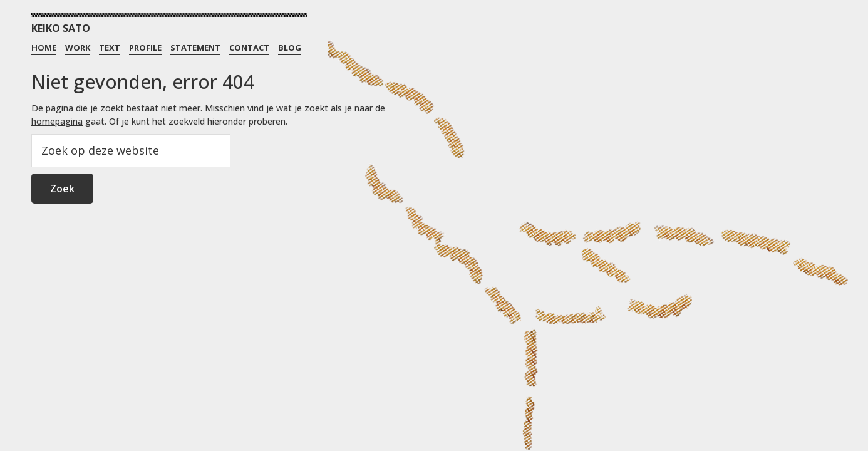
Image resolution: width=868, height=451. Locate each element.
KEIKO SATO (61, 28)
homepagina (57, 121)
